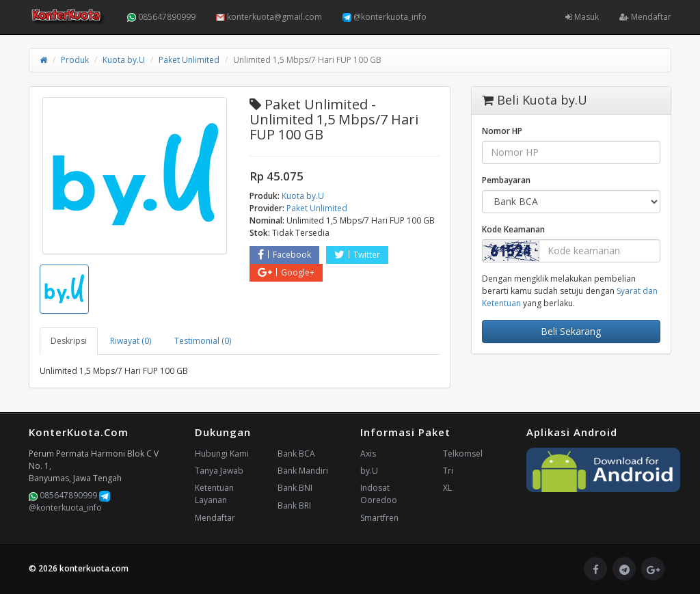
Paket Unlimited (189, 60)
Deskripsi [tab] (69, 341)
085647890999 (161, 17)
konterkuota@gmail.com (269, 17)
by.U (369, 471)
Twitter (357, 255)
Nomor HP (502, 131)
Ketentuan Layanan (214, 494)
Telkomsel (463, 454)
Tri (448, 471)
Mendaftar (645, 17)
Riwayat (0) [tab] (131, 341)
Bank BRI (294, 505)
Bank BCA (296, 454)
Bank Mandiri (303, 471)
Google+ (286, 272)
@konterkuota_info (385, 17)
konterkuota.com (94, 568)
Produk (75, 60)
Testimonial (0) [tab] (203, 341)
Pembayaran (506, 180)
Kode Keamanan (513, 229)
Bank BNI (295, 488)
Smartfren (379, 518)
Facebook (284, 255)
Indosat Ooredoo (379, 494)
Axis (368, 454)
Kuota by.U (124, 60)
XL (447, 488)
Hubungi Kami (222, 454)
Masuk (582, 17)
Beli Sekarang (571, 331)
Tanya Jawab (219, 471)
